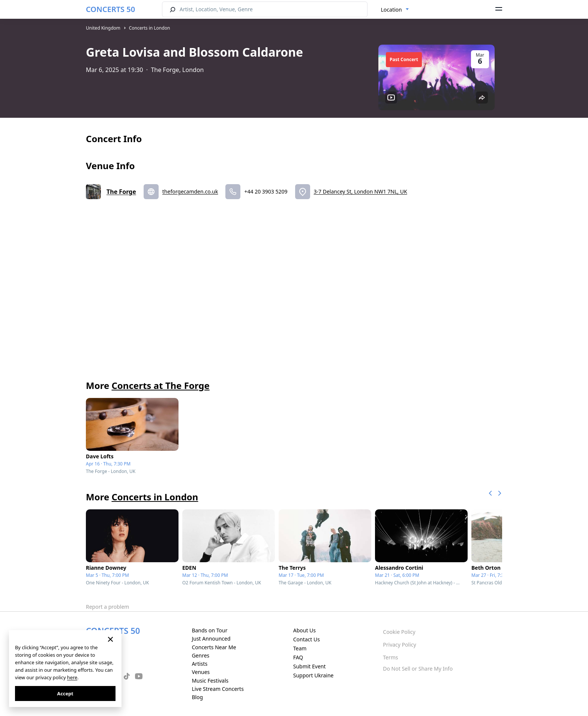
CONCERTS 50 (110, 9)
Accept (65, 693)
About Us (304, 630)
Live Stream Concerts (217, 689)
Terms (390, 657)
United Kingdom (103, 28)
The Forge (121, 192)
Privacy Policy (399, 645)
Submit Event (310, 666)
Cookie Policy (399, 632)
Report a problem (107, 607)
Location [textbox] (391, 10)
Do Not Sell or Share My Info (418, 669)
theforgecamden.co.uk (190, 191)
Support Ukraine (313, 675)
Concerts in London (150, 28)
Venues (201, 672)
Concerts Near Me (214, 647)
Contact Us (307, 639)
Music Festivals (210, 681)
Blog (197, 697)
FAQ (298, 657)
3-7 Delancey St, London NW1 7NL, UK (361, 191)
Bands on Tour (209, 630)
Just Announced (211, 639)
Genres (200, 655)
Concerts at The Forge (160, 385)
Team (300, 648)
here (72, 677)
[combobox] (395, 10)
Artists (199, 664)
